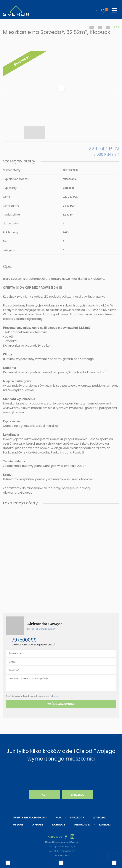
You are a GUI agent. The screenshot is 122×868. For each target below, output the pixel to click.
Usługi (18, 825)
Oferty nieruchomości (30, 818)
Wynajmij (100, 818)
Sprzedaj (78, 795)
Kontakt (105, 825)
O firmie (38, 825)
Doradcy (59, 825)
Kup (44, 795)
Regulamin (82, 825)
